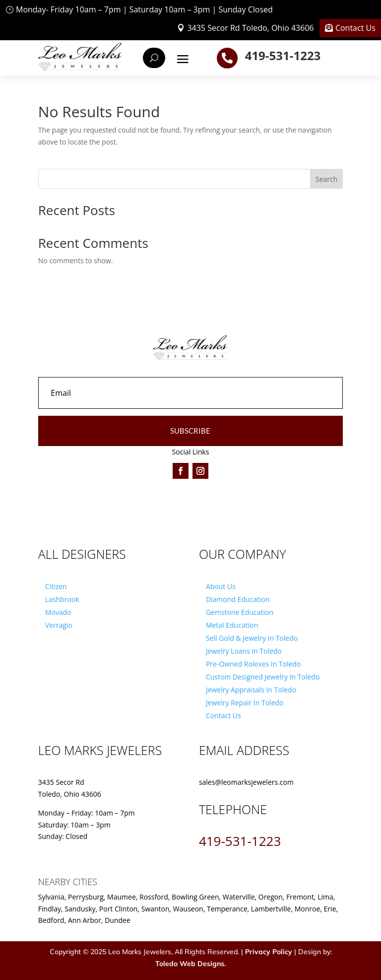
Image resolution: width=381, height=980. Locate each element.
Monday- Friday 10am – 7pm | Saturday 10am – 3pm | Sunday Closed (144, 9)
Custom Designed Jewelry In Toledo (263, 677)
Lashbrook (62, 599)
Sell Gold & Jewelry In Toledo (252, 638)
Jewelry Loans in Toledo (244, 651)
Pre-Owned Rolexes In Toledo (254, 664)
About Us (221, 586)
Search (326, 179)
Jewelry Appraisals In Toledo (251, 690)
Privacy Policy (269, 952)
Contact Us (355, 28)
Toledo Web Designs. (190, 964)
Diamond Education (238, 599)
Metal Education (232, 625)
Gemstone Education (240, 612)
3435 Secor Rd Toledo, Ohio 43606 (250, 28)
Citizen (56, 586)
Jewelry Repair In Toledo (245, 703)
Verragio (59, 625)
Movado (58, 612)
